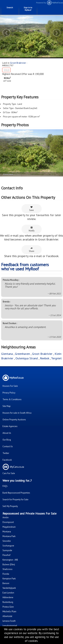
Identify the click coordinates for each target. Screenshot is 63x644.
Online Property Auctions (14, 420)
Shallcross (7, 569)
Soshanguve (8, 546)
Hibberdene (8, 597)
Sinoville (7, 541)
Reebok (45, 358)
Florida (6, 574)
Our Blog (7, 440)
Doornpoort (8, 522)
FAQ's (5, 486)
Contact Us (8, 446)
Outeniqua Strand (27, 358)
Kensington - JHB (10, 560)
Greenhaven (22, 354)
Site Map (7, 406)
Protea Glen (8, 607)
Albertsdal (7, 616)
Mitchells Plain (9, 612)
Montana (7, 532)
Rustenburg (8, 602)
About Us (7, 433)
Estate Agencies (10, 426)
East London (8, 593)
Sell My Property (10, 506)
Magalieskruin (9, 527)
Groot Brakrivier (18, 63)
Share (32, 250)
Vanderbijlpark (9, 588)
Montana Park (9, 536)
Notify (32, 229)
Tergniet (56, 358)
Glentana (7, 354)
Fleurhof (6, 555)
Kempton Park (9, 579)
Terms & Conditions (12, 399)
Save (32, 209)
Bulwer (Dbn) (9, 564)
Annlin (6, 517)
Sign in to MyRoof (28, 9)
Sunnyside (7, 550)
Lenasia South (9, 621)
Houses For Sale (10, 386)
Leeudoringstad (10, 626)
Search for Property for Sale (15, 499)
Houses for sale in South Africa (17, 413)
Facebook (7, 460)
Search (10, 7)
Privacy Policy (9, 393)
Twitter (6, 453)
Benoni (6, 583)
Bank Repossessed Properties (16, 493)
